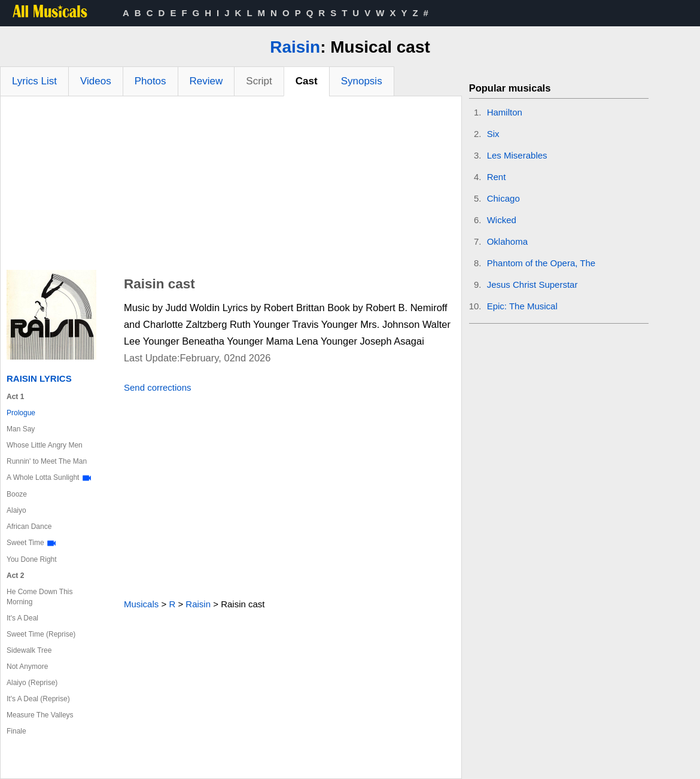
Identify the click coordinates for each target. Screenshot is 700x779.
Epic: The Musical (522, 306)
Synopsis (362, 81)
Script (259, 81)
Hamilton (505, 112)
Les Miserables (517, 155)
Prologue (21, 413)
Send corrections (158, 387)
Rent (497, 177)
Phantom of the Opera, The (541, 263)
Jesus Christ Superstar (532, 284)
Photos (150, 81)
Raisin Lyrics (39, 378)
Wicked (502, 220)
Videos (96, 81)
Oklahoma (507, 241)
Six (493, 134)
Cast (307, 81)
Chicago (503, 198)
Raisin (295, 47)
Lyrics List (34, 81)
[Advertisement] (231, 186)
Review (206, 81)
